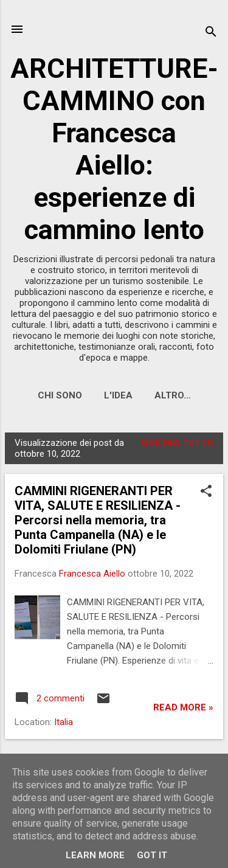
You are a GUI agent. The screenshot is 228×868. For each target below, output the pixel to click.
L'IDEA (118, 395)
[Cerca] (211, 33)
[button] (206, 492)
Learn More (95, 855)
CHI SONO (60, 395)
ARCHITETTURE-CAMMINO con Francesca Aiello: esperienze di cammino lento (114, 149)
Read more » (183, 707)
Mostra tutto (177, 443)
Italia (64, 722)
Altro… (173, 395)
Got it (152, 855)
